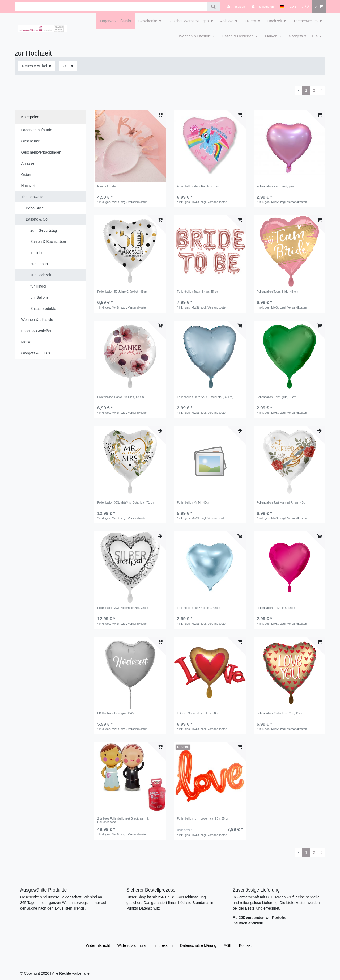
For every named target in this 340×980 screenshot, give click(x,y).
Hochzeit (275, 21)
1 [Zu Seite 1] (306, 90)
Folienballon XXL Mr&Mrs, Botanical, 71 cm (126, 502)
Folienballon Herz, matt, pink (275, 186)
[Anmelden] (236, 7)
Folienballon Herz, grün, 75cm (276, 397)
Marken (271, 36)
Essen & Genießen (238, 36)
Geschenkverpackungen (189, 21)
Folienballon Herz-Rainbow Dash (199, 186)
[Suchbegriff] (111, 7)
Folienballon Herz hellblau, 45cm (198, 608)
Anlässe (227, 21)
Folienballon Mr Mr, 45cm (194, 502)
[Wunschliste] (305, 7)
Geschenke (148, 21)
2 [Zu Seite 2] (314, 90)
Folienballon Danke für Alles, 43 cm (120, 397)
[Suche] (213, 7)
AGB (228, 945)
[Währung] (293, 7)
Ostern (250, 21)
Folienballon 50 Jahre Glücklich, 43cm (122, 292)
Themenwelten (305, 21)
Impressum (163, 945)
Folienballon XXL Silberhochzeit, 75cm (123, 608)
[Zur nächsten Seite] (322, 91)
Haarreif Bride (106, 186)
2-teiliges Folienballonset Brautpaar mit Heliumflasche (123, 820)
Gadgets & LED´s (303, 36)
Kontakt (245, 945)
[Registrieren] (263, 7)
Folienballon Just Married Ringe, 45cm (282, 502)
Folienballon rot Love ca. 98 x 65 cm (203, 818)
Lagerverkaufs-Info (115, 21)
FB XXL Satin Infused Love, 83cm (199, 713)
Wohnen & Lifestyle (195, 36)
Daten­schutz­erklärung (198, 945)
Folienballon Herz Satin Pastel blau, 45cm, (205, 397)
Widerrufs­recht (98, 945)
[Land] (282, 7)
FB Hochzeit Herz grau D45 (115, 713)
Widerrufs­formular (132, 945)
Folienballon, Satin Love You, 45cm (280, 713)
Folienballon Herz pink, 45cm (276, 608)
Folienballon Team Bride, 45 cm (198, 292)
